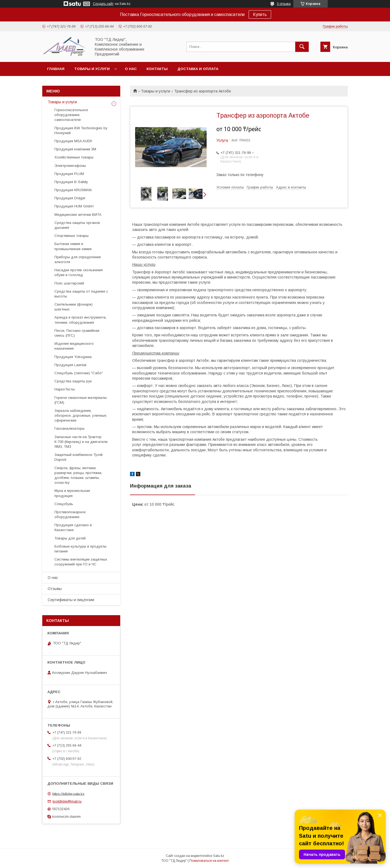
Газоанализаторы (69, 428)
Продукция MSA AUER (73, 141)
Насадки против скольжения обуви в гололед (79, 272)
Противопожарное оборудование (70, 514)
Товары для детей (70, 538)
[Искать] (302, 47)
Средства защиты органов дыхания (77, 225)
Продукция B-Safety (71, 182)
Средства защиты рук (73, 381)
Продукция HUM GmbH (74, 206)
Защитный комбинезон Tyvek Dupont (79, 457)
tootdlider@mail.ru (67, 801)
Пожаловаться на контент (209, 861)
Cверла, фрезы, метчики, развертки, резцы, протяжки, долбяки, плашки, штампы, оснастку (78, 475)
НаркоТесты (65, 389)
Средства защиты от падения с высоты (81, 294)
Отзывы (55, 589)
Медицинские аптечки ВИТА (78, 215)
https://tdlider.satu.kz (68, 794)
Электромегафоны (70, 166)
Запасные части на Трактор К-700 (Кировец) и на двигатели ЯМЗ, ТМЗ (81, 442)
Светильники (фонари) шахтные (74, 307)
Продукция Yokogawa (73, 357)
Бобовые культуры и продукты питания (80, 549)
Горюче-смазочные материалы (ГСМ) (81, 400)
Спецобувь (64, 504)
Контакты (157, 69)
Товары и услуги (92, 69)
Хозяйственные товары (74, 157)
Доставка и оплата (198, 69)
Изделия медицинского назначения (74, 346)
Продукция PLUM (69, 174)
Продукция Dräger (70, 198)
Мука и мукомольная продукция (72, 493)
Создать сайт (103, 4)
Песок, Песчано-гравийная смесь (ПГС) (77, 333)
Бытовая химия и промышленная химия (73, 246)
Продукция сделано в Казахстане (73, 527)
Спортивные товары (71, 236)
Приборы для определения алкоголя (78, 259)
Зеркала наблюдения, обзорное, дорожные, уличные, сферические (81, 415)
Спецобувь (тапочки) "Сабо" (79, 373)
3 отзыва (284, 4)
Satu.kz (219, 856)
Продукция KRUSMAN (73, 190)
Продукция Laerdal (70, 365)
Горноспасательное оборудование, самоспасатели (71, 115)
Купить (260, 14)
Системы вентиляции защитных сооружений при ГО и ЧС (81, 562)
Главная (56, 69)
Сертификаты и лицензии (71, 600)
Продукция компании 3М (75, 149)
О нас (131, 69)
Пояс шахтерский (69, 283)
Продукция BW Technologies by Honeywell (81, 130)
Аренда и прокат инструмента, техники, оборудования (80, 320)
